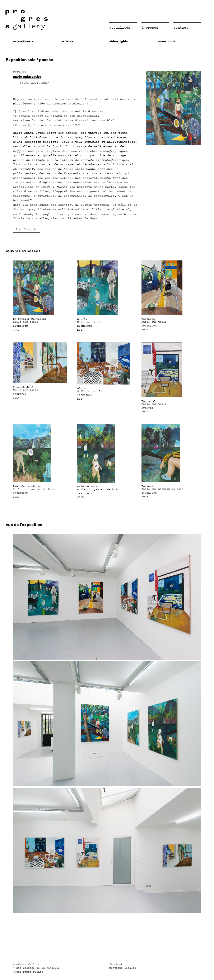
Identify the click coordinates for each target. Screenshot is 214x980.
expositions (23, 41)
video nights (119, 41)
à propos (150, 27)
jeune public (167, 41)
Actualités (120, 27)
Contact (181, 27)
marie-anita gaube (27, 76)
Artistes (67, 41)
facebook (116, 964)
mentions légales (123, 968)
